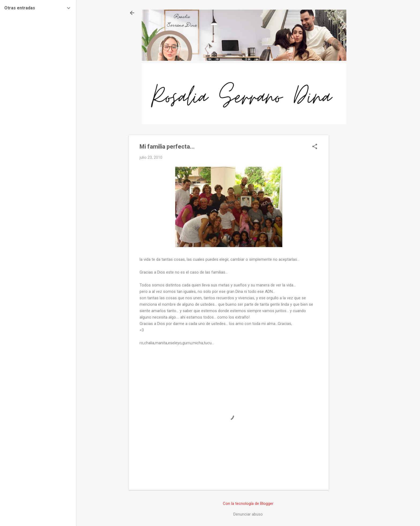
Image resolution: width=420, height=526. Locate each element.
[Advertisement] (350, 215)
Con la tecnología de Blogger (248, 504)
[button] (315, 147)
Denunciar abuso (248, 514)
